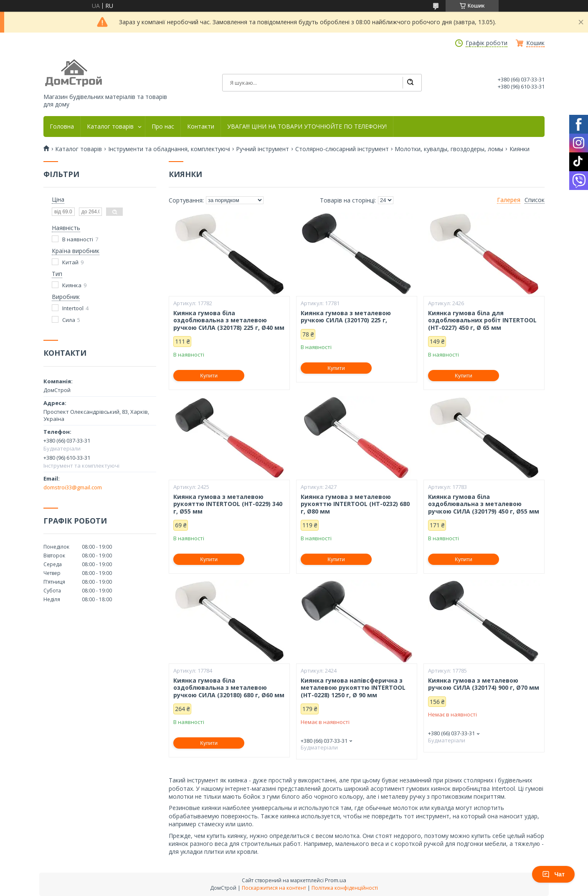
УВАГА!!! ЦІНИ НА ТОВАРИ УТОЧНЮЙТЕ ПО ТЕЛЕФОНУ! (307, 127)
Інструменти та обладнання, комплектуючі (169, 149)
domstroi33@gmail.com (73, 487)
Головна (62, 127)
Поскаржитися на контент (274, 888)
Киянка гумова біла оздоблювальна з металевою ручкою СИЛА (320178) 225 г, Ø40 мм (229, 320)
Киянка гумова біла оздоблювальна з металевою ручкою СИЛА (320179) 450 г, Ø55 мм (484, 504)
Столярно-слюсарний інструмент (342, 149)
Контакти (201, 127)
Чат (553, 874)
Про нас (163, 127)
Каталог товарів (110, 127)
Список (535, 200)
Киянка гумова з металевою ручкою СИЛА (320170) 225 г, (346, 317)
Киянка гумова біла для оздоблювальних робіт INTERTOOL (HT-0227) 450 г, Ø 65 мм (482, 320)
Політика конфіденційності (345, 888)
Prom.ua (336, 880)
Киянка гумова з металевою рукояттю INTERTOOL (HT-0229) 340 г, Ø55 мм (228, 504)
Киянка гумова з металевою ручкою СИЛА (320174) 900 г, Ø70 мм (484, 684)
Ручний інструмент (262, 149)
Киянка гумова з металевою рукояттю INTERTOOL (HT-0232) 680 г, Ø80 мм (355, 504)
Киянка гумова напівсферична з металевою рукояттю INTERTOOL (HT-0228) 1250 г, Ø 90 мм (353, 688)
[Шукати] (410, 83)
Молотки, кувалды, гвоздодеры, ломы (449, 149)
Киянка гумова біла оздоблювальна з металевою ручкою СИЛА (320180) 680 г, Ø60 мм (229, 688)
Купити (209, 376)
